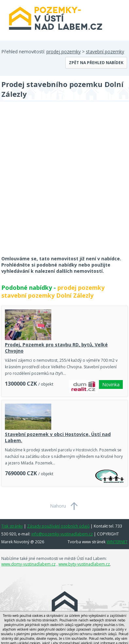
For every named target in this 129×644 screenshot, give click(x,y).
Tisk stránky (12, 526)
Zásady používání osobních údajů (58, 526)
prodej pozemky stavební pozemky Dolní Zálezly (53, 291)
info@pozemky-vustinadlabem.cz (62, 534)
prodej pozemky (64, 52)
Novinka (111, 384)
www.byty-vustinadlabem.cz (84, 564)
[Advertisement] (64, 183)
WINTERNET (117, 542)
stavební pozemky (105, 52)
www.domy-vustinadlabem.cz (28, 564)
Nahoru (58, 506)
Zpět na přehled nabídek (96, 63)
